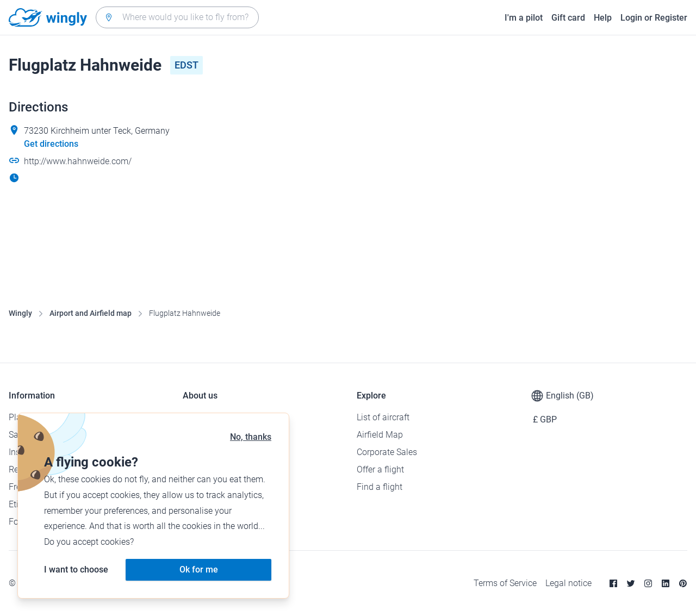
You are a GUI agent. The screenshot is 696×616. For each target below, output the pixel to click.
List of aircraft (383, 417)
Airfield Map (380, 435)
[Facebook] (613, 583)
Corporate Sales (387, 452)
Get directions (51, 144)
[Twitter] (631, 583)
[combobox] (177, 17)
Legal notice (568, 583)
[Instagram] (648, 583)
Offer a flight (380, 469)
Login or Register (654, 18)
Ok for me (199, 570)
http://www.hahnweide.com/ (78, 161)
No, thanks (251, 437)
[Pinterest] (683, 583)
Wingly (20, 313)
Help (603, 18)
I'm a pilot (524, 18)
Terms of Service (505, 583)
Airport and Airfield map (91, 313)
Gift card (568, 18)
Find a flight (380, 487)
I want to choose (76, 570)
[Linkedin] (666, 583)
